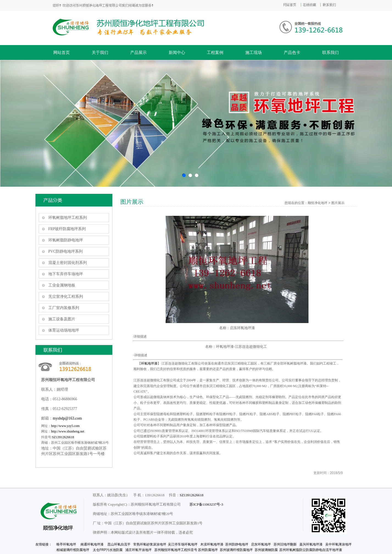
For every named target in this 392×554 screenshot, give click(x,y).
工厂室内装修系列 (64, 308)
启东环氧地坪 (261, 544)
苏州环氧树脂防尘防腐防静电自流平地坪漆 (311, 550)
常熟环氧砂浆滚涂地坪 (150, 544)
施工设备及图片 (62, 319)
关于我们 (100, 53)
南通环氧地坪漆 (92, 544)
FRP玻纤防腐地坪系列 (67, 229)
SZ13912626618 (63, 437)
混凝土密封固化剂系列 (68, 263)
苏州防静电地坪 (237, 544)
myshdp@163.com (67, 418)
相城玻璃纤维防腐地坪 (73, 550)
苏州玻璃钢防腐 (266, 550)
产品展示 (138, 53)
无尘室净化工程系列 (66, 297)
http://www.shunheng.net (68, 431)
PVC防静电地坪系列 (66, 251)
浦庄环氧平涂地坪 (138, 550)
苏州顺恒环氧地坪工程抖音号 (176, 550)
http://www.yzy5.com (65, 426)
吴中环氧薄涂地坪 (338, 544)
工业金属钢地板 (62, 285)
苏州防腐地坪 (208, 550)
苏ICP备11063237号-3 (206, 504)
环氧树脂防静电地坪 (66, 240)
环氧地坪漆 (149, 363)
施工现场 (254, 53)
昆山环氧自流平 (119, 544)
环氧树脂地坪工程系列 (68, 218)
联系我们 (330, 53)
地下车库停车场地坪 (66, 274)
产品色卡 (292, 53)
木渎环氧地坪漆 (212, 544)
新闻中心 (177, 53)
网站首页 (62, 53)
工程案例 (215, 53)
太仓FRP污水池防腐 (108, 550)
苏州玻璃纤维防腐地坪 (236, 550)
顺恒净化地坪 (318, 203)
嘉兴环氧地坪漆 (311, 544)
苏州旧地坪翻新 (286, 544)
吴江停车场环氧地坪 (183, 544)
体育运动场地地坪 (64, 330)
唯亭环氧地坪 (66, 544)
